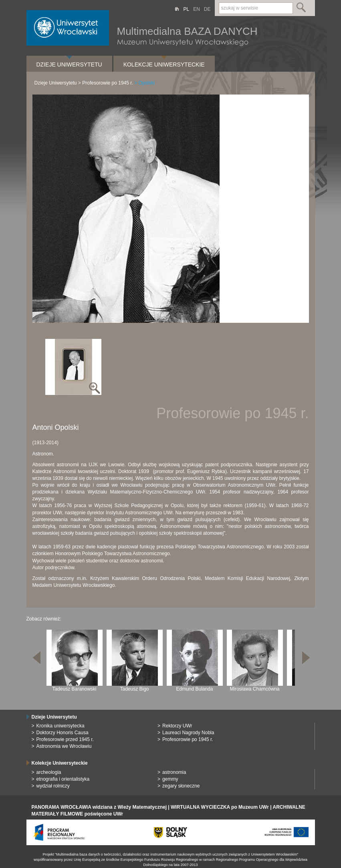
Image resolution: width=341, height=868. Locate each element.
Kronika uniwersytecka (61, 726)
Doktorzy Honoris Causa (63, 733)
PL (186, 9)
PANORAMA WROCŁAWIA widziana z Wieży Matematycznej (99, 807)
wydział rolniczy (53, 786)
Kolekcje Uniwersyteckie (164, 64)
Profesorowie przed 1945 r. (65, 739)
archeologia (49, 772)
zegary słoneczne (181, 786)
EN (197, 9)
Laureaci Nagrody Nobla (188, 733)
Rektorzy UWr (177, 726)
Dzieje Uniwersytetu (69, 64)
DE (207, 9)
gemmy (170, 779)
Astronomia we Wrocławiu (64, 746)
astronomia (174, 772)
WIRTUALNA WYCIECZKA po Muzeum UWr (220, 807)
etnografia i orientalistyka (63, 779)
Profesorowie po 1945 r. (108, 83)
